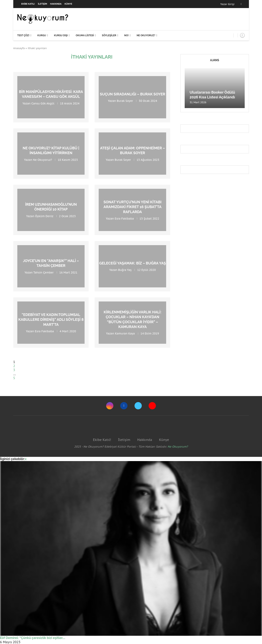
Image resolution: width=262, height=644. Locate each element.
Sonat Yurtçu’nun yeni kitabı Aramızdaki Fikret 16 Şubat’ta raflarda (133, 207)
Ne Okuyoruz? (146, 35)
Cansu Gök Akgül (43, 103)
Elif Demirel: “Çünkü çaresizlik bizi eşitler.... (33, 638)
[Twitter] (138, 406)
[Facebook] (241, 4)
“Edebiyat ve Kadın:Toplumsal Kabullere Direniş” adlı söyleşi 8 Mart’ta (51, 320)
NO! (126, 35)
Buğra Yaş (125, 270)
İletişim (42, 4)
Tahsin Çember (43, 272)
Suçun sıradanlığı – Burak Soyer (133, 94)
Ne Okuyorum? (178, 447)
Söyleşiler (109, 35)
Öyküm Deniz (44, 216)
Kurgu (42, 35)
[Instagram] (110, 406)
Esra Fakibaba (124, 219)
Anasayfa (19, 48)
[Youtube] (152, 406)
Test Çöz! (23, 35)
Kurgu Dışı (61, 35)
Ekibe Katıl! (28, 4)
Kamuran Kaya (125, 334)
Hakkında (56, 4)
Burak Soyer (125, 101)
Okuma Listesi (85, 35)
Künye (68, 4)
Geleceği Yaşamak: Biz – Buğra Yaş (132, 263)
